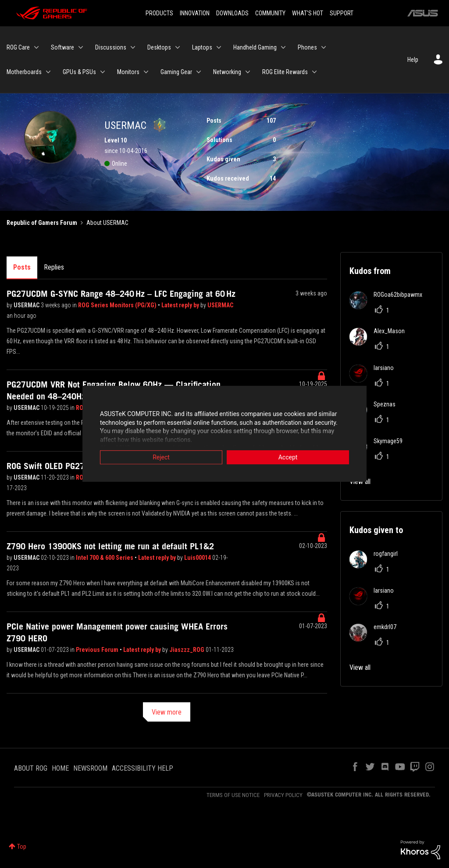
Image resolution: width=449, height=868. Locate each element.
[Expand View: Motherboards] (48, 72)
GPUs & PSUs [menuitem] (79, 72)
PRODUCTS (159, 13)
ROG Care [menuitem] (18, 47)
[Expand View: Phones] (324, 47)
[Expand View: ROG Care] (36, 47)
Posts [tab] (22, 267)
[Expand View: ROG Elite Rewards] (314, 72)
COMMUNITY (270, 13)
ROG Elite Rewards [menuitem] (285, 72)
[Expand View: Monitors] (146, 72)
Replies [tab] (54, 267)
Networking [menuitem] (227, 72)
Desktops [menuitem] (159, 47)
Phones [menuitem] (307, 47)
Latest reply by (181, 305)
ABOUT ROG (31, 768)
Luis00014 (198, 558)
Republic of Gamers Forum (42, 223)
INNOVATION (195, 13)
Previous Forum (98, 650)
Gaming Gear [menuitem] (176, 72)
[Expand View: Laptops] (219, 47)
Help (413, 60)
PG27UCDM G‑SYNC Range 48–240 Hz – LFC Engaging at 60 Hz (121, 294)
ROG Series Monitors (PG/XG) (118, 305)
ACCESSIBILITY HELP (143, 768)
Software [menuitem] (62, 47)
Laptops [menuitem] (202, 47)
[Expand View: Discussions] (133, 47)
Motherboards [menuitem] (24, 72)
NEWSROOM (90, 768)
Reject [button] (161, 458)
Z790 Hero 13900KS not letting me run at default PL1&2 (110, 546)
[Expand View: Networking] (248, 72)
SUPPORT (342, 13)
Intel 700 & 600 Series (105, 558)
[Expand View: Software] (81, 47)
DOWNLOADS (232, 13)
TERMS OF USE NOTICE (233, 795)
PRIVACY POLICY (283, 795)
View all (360, 667)
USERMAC (27, 305)
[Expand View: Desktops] (178, 47)
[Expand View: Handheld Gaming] (283, 47)
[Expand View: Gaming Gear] (199, 72)
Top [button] (22, 847)
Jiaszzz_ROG (187, 650)
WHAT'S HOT (308, 13)
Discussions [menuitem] (111, 47)
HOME (60, 768)
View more (167, 712)
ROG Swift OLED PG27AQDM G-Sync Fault (81, 466)
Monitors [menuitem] (128, 72)
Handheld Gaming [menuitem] (255, 47)
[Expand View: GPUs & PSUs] (103, 72)
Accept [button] (288, 458)
